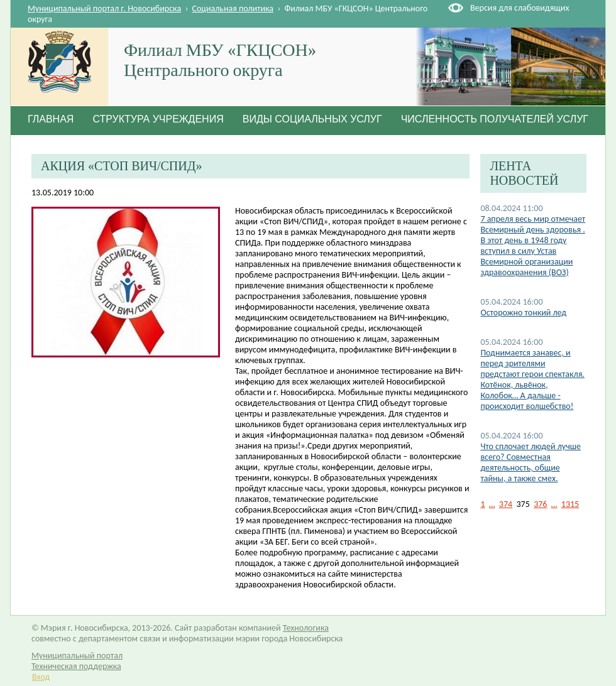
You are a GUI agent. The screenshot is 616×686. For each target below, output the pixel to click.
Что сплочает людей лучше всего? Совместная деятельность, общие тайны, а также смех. (531, 462)
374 (506, 504)
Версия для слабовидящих (520, 8)
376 (540, 504)
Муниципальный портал (77, 656)
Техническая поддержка (76, 666)
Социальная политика (233, 8)
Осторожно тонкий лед (523, 313)
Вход (41, 677)
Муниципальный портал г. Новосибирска (104, 8)
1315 (570, 504)
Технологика (306, 628)
